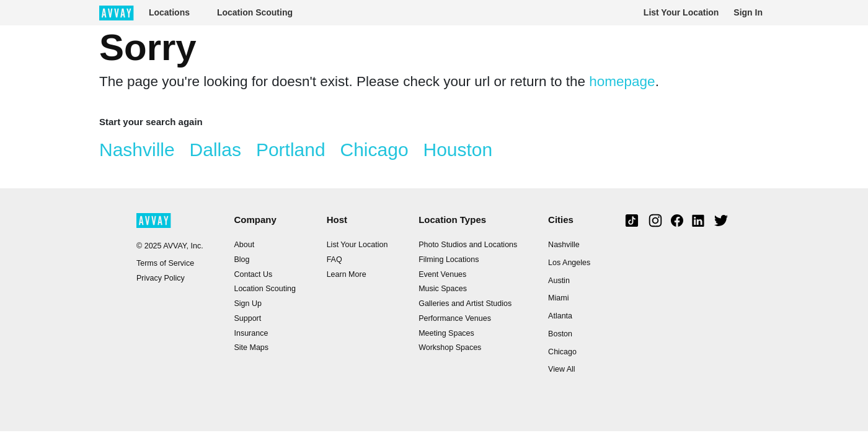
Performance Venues (455, 318)
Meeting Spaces (446, 333)
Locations (169, 12)
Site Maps (251, 348)
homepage (622, 81)
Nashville (137, 150)
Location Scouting (255, 12)
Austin (559, 281)
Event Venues (442, 274)
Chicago (374, 150)
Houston (458, 150)
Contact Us (253, 274)
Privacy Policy (161, 278)
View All (562, 369)
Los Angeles (569, 263)
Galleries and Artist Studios (465, 304)
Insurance (251, 333)
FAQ (334, 260)
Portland (291, 150)
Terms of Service (165, 263)
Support (247, 318)
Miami (558, 298)
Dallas (215, 150)
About (244, 245)
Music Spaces (443, 289)
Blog (241, 260)
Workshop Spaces (450, 348)
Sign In (748, 12)
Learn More (347, 274)
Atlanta (560, 316)
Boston (560, 334)
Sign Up (247, 304)
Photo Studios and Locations (468, 245)
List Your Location (681, 12)
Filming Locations (449, 260)
